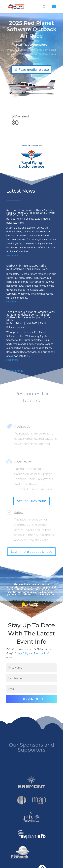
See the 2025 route (31, 501)
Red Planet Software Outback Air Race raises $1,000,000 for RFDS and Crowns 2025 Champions (31, 213)
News (21, 223)
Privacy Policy (21, 653)
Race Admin (16, 219)
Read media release (34, 68)
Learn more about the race (31, 552)
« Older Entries (15, 371)
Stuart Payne (17, 269)
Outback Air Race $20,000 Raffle (26, 266)
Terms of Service (42, 653)
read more (12, 255)
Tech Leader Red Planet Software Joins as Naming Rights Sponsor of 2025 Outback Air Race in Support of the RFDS (30, 316)
